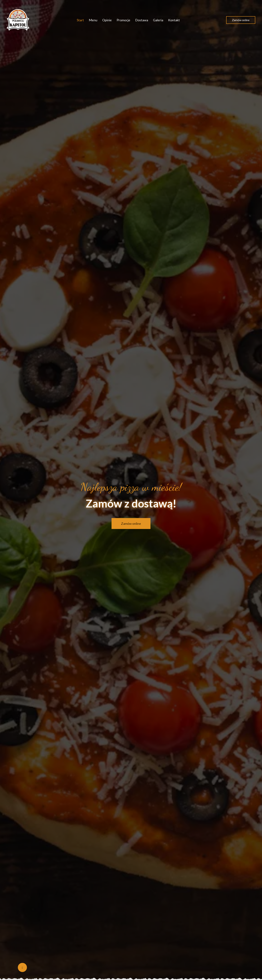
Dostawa (142, 20)
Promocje (123, 20)
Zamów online (241, 20)
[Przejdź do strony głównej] (18, 20)
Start (80, 20)
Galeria (158, 20)
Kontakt (174, 20)
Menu (93, 20)
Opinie (107, 20)
